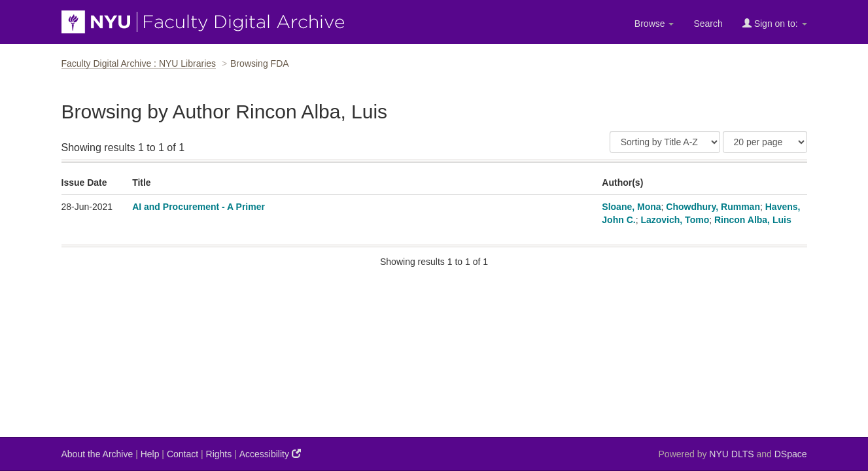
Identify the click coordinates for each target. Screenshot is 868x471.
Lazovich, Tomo (675, 220)
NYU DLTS (731, 454)
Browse (654, 24)
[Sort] (665, 142)
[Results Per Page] (765, 142)
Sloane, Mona (631, 207)
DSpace (791, 454)
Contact (182, 454)
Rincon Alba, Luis (753, 220)
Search (708, 24)
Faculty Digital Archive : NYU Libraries (139, 63)
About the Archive (97, 454)
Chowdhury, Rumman (713, 207)
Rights (219, 454)
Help (150, 454)
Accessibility (270, 454)
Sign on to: (775, 23)
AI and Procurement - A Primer (199, 207)
